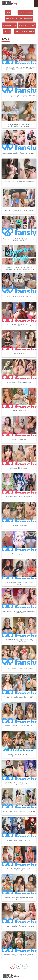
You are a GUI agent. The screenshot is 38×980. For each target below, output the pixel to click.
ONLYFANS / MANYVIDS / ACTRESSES (19, 19)
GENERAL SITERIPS (25, 13)
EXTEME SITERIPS (9, 25)
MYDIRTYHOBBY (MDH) (27, 25)
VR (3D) (7, 31)
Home (8, 13)
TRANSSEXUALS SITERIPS (25, 31)
